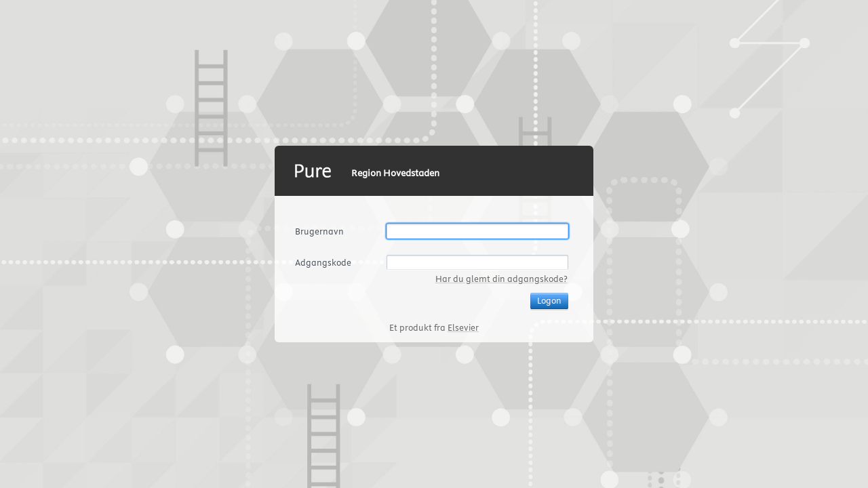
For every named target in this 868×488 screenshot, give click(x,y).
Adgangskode (323, 262)
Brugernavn (319, 231)
